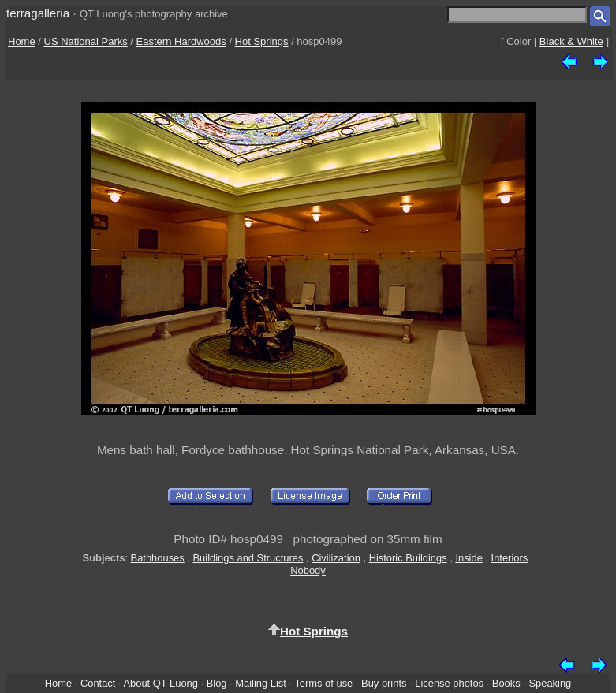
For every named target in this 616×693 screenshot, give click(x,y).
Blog (217, 683)
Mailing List (261, 683)
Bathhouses (158, 558)
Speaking (550, 683)
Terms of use (323, 683)
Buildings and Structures (248, 558)
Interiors (510, 558)
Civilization (336, 558)
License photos (449, 683)
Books (506, 683)
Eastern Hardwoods (181, 41)
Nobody (308, 570)
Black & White (571, 41)
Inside (469, 558)
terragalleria (38, 13)
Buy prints (384, 683)
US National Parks (86, 41)
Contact (98, 683)
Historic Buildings (408, 558)
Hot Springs (262, 41)
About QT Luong (160, 683)
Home (22, 41)
